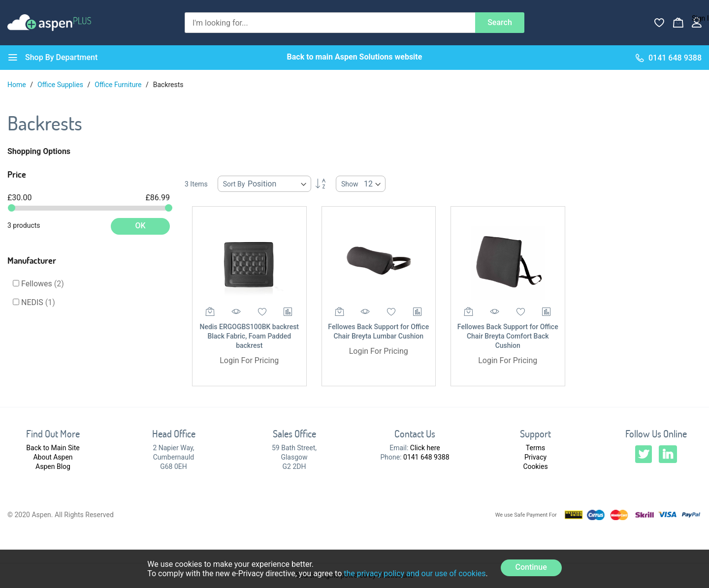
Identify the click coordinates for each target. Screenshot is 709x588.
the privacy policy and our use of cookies (415, 573)
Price (17, 174)
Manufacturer (32, 260)
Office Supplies (61, 85)
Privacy (535, 457)
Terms (535, 448)
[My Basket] (678, 23)
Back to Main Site (53, 448)
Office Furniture (119, 85)
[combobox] (330, 23)
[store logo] (49, 22)
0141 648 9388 (426, 457)
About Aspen (53, 457)
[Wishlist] (659, 23)
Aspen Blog (53, 466)
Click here (425, 448)
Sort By (234, 184)
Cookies (535, 466)
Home (17, 85)
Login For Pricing (249, 360)
